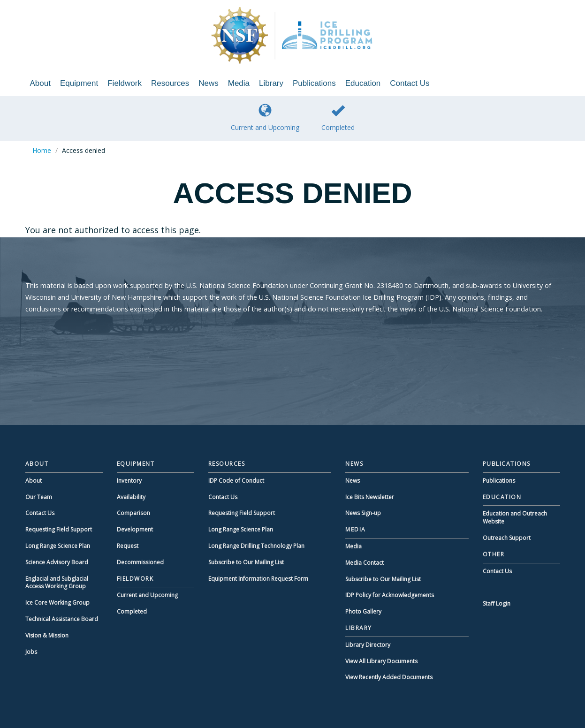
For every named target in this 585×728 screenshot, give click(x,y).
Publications (314, 83)
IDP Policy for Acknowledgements (390, 595)
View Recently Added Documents (389, 677)
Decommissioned (140, 562)
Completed (338, 118)
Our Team (39, 497)
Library (271, 83)
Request (128, 546)
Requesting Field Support (59, 529)
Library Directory (368, 645)
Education (363, 83)
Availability (131, 497)
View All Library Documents (381, 661)
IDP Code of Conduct (236, 481)
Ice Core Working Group (57, 603)
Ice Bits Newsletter (370, 497)
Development (135, 529)
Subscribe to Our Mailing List (246, 562)
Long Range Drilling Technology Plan (256, 546)
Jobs (31, 652)
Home (42, 150)
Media (239, 83)
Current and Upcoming (265, 118)
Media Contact (365, 563)
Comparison (133, 513)
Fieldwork (125, 83)
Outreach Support (507, 538)
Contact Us (410, 83)
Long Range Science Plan (58, 546)
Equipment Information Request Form (258, 579)
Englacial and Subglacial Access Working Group (57, 583)
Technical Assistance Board (62, 619)
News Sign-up (363, 513)
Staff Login (497, 603)
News (209, 83)
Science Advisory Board (57, 562)
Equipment (79, 83)
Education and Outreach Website (515, 517)
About (40, 83)
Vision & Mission (47, 635)
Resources (170, 83)
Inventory (129, 481)
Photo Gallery (363, 611)
